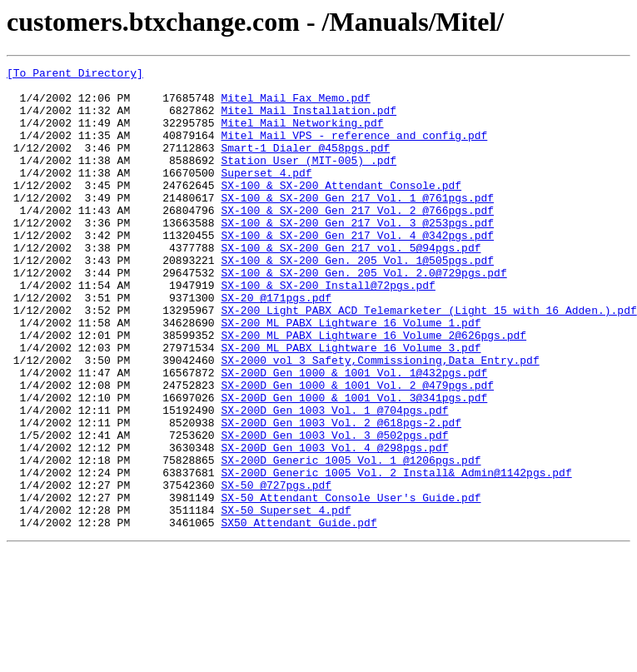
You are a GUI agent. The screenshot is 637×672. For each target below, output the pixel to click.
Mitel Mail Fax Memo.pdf (295, 105)
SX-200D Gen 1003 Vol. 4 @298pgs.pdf (334, 525)
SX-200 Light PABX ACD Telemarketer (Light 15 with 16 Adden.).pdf (428, 360)
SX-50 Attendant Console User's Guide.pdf (351, 585)
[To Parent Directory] (75, 75)
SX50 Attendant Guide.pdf (299, 615)
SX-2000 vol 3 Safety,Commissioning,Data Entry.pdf (380, 420)
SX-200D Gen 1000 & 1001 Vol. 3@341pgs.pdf (354, 465)
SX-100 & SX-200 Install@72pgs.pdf (328, 330)
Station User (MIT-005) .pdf (309, 180)
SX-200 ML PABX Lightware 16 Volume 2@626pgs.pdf (373, 390)
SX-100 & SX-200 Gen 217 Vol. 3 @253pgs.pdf (357, 255)
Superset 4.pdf (266, 195)
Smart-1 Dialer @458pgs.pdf (305, 165)
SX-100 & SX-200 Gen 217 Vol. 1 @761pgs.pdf (357, 225)
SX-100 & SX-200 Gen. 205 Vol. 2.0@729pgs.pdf (363, 315)
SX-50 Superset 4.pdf (286, 600)
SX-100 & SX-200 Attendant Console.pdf (341, 210)
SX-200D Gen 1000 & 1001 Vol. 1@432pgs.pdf (354, 435)
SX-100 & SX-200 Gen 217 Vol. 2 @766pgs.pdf (357, 240)
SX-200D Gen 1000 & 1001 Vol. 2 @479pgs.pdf (357, 450)
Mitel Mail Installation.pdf (309, 120)
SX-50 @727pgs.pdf (276, 570)
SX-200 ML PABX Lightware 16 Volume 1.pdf (351, 375)
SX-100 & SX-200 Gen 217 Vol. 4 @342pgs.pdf (357, 270)
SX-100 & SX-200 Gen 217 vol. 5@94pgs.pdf (351, 285)
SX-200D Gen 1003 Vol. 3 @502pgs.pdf (334, 510)
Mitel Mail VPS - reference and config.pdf (354, 150)
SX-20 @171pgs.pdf (276, 345)
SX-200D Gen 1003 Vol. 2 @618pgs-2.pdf (341, 495)
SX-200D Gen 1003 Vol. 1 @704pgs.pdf (334, 480)
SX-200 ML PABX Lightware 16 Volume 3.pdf (351, 405)
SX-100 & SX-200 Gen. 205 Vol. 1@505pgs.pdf (357, 300)
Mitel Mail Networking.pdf (302, 135)
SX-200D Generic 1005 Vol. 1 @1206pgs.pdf (351, 540)
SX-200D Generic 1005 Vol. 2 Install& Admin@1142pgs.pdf (396, 555)
